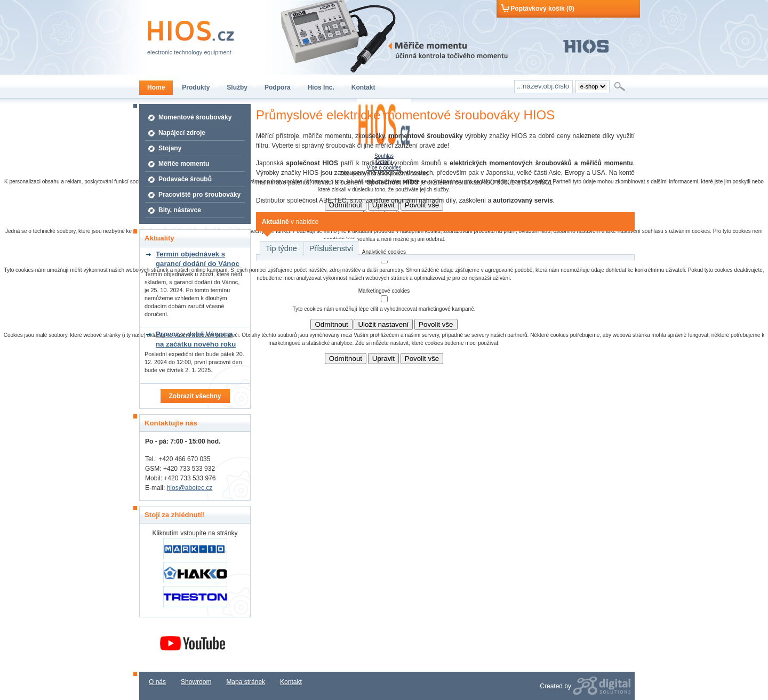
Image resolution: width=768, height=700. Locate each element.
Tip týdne (281, 248)
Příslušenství (331, 248)
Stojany (170, 148)
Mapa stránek (246, 682)
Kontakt (291, 682)
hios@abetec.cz (190, 488)
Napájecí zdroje (182, 133)
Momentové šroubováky (195, 117)
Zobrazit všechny (195, 396)
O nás (157, 682)
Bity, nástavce (180, 210)
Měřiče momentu (184, 164)
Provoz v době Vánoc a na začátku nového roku (196, 339)
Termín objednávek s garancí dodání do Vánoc (198, 259)
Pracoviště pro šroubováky (199, 195)
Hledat (621, 86)
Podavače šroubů (185, 179)
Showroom (196, 682)
